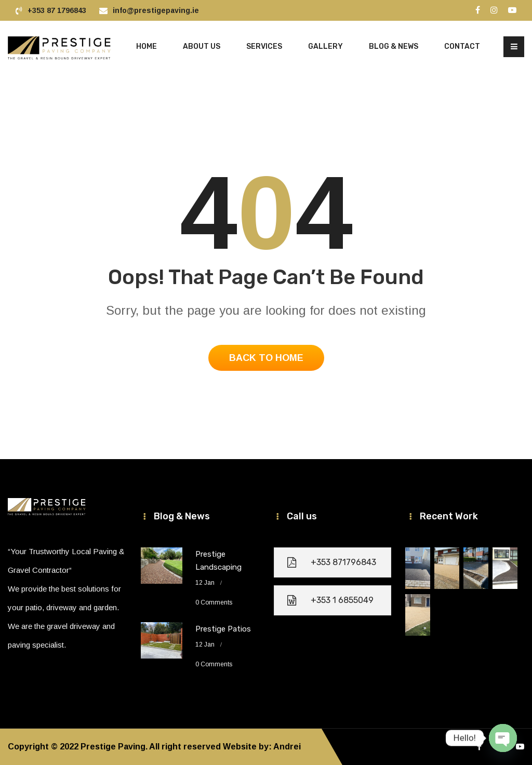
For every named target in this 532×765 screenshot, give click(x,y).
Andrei (287, 747)
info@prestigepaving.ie (156, 10)
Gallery (325, 46)
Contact (462, 46)
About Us (202, 46)
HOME (147, 46)
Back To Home (266, 358)
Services (264, 46)
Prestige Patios (223, 629)
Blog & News (394, 46)
